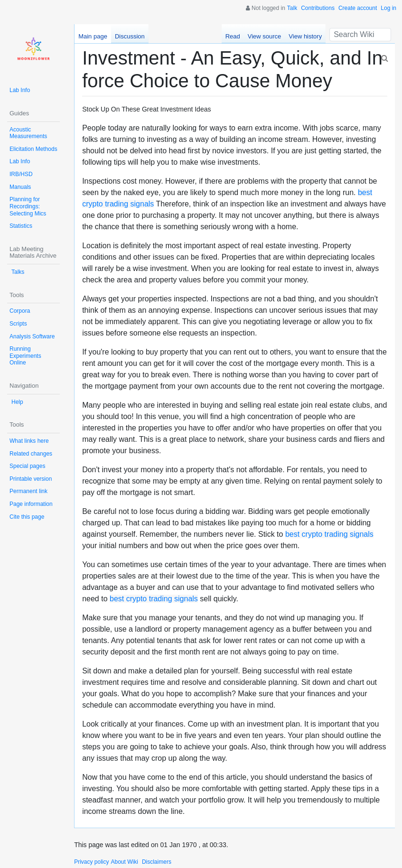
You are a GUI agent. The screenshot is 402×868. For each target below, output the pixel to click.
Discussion (130, 36)
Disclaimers (157, 862)
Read (233, 36)
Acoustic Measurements (28, 133)
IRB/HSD (21, 174)
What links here (29, 441)
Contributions (318, 8)
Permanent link (28, 491)
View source (265, 36)
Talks (18, 272)
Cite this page (27, 517)
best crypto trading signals (329, 534)
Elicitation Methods (33, 149)
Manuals (20, 187)
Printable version (31, 479)
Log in (388, 8)
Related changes (31, 454)
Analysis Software (32, 336)
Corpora (20, 311)
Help (17, 402)
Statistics (21, 226)
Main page (93, 36)
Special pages (27, 466)
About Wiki (125, 862)
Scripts (18, 324)
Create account (358, 8)
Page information (31, 504)
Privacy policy (91, 862)
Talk (292, 8)
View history (305, 36)
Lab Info (20, 90)
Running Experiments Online (25, 356)
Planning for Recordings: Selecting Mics (28, 206)
